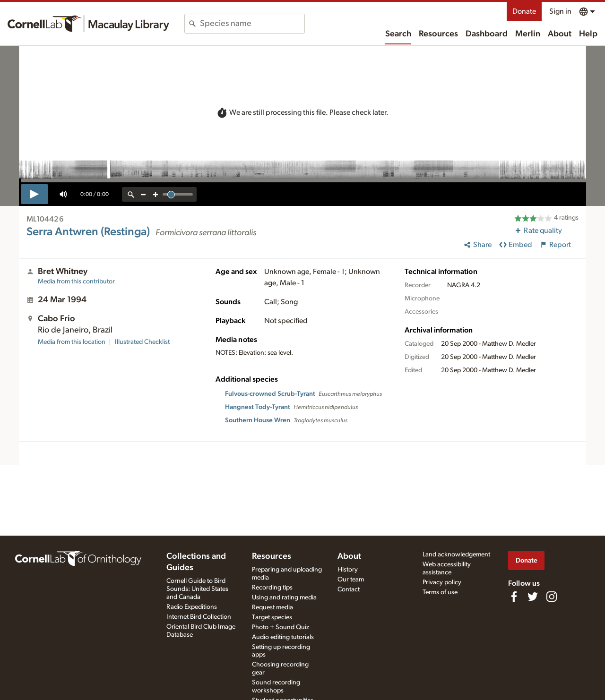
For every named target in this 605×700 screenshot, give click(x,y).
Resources (438, 34)
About (560, 34)
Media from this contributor (76, 282)
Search (398, 34)
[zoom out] (143, 194)
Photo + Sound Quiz (281, 627)
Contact (349, 589)
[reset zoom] (131, 194)
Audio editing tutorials (283, 637)
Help (588, 34)
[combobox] (252, 24)
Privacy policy (442, 582)
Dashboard (487, 34)
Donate (524, 11)
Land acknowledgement (456, 555)
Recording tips (272, 588)
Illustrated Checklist (142, 342)
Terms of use (440, 592)
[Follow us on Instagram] (552, 597)
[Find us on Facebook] (514, 597)
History (348, 570)
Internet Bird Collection (199, 617)
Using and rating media (284, 598)
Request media (272, 607)
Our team (351, 580)
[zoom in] (156, 194)
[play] (35, 194)
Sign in (560, 11)
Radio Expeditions (192, 607)
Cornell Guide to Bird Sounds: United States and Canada (197, 589)
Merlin (528, 34)
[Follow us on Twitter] (533, 597)
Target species (272, 617)
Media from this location (72, 342)
